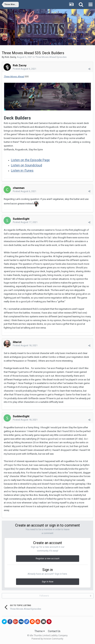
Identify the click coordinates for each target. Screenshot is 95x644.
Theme (40, 631)
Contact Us (54, 631)
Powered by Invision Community (47, 639)
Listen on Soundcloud (26, 165)
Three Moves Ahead (14, 77)
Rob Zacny (10, 57)
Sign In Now (48, 582)
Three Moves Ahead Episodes (51, 57)
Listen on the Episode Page (30, 160)
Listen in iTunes (22, 170)
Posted (25, 69)
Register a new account (48, 559)
